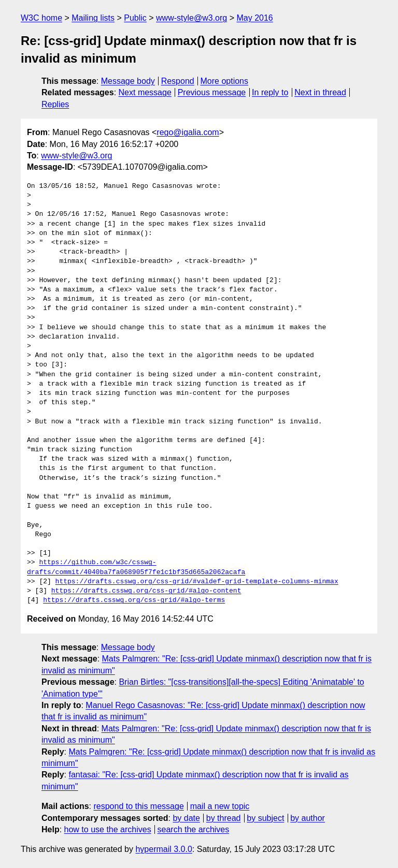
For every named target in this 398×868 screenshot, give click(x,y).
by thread (224, 818)
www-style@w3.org (191, 18)
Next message (145, 92)
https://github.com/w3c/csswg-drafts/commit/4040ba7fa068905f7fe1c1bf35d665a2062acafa (136, 567)
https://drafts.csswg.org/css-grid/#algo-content (146, 591)
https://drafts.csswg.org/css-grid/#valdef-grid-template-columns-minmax (197, 582)
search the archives (194, 829)
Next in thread (320, 92)
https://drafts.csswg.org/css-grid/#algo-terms (134, 600)
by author (308, 818)
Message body (128, 81)
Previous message (212, 92)
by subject (265, 818)
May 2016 (254, 18)
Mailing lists (93, 18)
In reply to (270, 92)
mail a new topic (220, 806)
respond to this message (138, 806)
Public (135, 18)
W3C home (41, 18)
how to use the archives (108, 829)
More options (225, 81)
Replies (55, 104)
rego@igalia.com (188, 132)
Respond (178, 81)
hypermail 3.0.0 (164, 849)
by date (186, 818)
